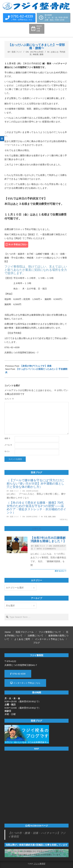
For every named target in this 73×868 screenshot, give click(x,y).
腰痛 (41, 54)
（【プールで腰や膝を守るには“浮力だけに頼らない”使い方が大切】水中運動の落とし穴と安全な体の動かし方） (35, 483)
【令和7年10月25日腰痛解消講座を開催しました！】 (48, 539)
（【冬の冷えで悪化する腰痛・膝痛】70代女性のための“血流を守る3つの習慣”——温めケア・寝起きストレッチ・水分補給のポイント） (36, 508)
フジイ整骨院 (39, 864)
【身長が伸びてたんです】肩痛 (36, 366)
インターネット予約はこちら (25, 683)
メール (8, 445)
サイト (7, 451)
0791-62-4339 (18, 674)
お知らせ (55, 52)
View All (64, 520)
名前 (7, 438)
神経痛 (36, 54)
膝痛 (54, 517)
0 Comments (49, 549)
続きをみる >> (61, 571)
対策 (46, 517)
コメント (9, 399)
